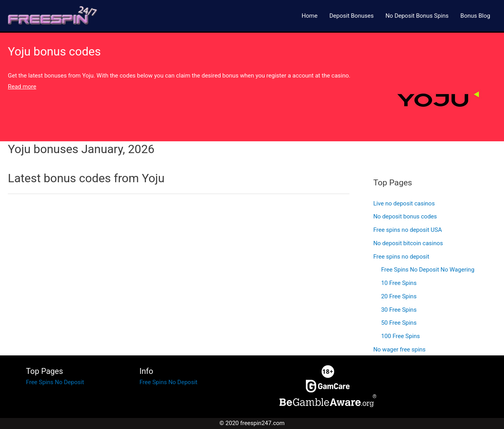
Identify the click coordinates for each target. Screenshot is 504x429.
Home (309, 16)
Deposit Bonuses (352, 16)
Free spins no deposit (401, 257)
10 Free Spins (399, 283)
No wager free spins (399, 349)
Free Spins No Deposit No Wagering (428, 270)
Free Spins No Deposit (55, 382)
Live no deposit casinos (404, 203)
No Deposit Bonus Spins (417, 16)
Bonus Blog (475, 16)
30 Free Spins (399, 310)
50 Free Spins (399, 323)
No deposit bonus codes (405, 216)
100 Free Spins (400, 336)
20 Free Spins (399, 296)
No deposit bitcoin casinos (408, 243)
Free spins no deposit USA (407, 230)
